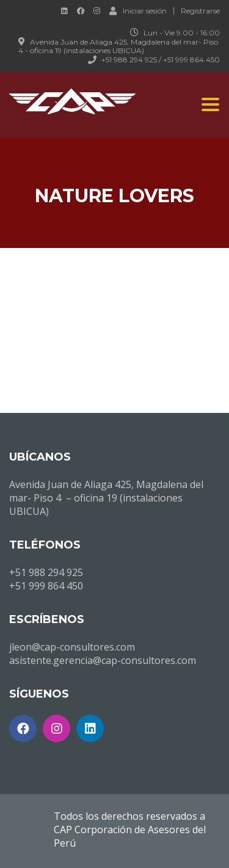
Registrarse (200, 11)
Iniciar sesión (138, 10)
